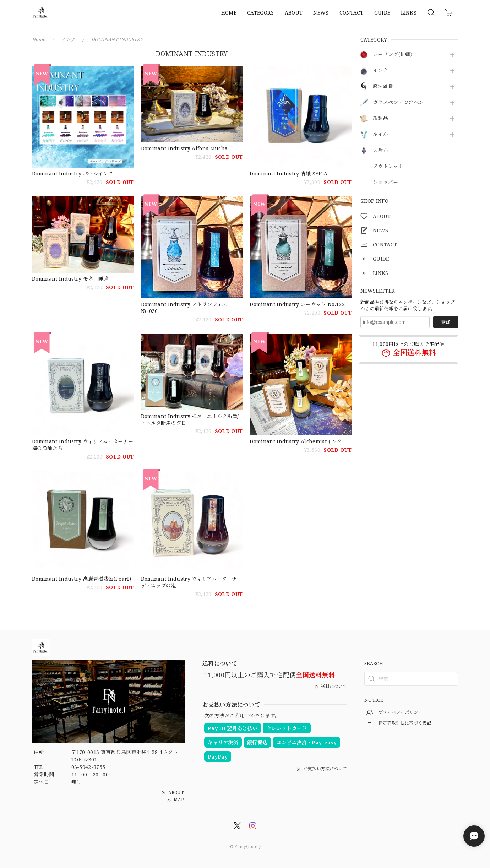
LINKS (409, 13)
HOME (229, 13)
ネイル (380, 134)
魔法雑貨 (383, 86)
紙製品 (380, 118)
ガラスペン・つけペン (398, 102)
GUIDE (382, 13)
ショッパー (386, 182)
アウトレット (388, 166)
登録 (446, 322)
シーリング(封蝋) (393, 55)
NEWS (321, 13)
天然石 (380, 150)
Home (39, 39)
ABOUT (294, 13)
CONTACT (352, 13)
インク (380, 70)
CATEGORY (261, 13)
